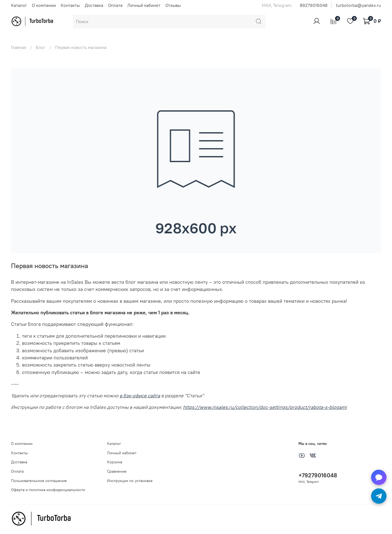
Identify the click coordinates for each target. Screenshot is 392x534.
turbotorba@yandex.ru (358, 5)
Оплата (115, 5)
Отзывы (173, 5)
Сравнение (117, 471)
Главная (19, 47)
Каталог (19, 5)
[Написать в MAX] (379, 477)
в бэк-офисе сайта (140, 396)
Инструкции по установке (130, 481)
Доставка (94, 5)
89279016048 (314, 5)
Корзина (115, 462)
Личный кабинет (144, 5)
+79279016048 (318, 475)
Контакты (70, 5)
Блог (41, 47)
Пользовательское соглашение (39, 481)
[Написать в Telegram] (379, 496)
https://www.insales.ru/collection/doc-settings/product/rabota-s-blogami (265, 407)
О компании (44, 5)
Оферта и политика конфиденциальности (48, 490)
